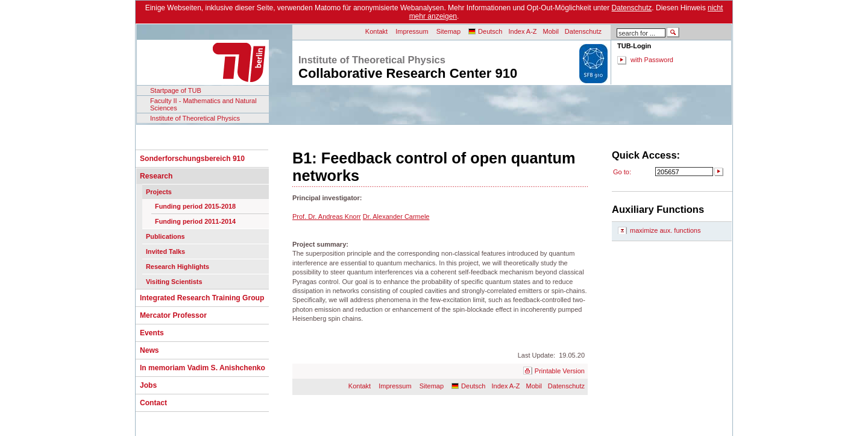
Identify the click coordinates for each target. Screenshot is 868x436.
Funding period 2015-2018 (195, 206)
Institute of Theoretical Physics (195, 118)
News (149, 350)
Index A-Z (522, 31)
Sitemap (448, 31)
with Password (652, 60)
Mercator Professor (173, 315)
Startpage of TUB (176, 90)
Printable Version (560, 371)
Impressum (412, 31)
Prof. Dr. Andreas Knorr (327, 216)
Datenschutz (632, 8)
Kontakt (376, 31)
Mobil (551, 31)
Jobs (148, 385)
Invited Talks (165, 251)
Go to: (622, 172)
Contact (153, 403)
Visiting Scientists (174, 282)
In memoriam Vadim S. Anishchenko (203, 368)
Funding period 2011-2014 (195, 221)
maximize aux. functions (665, 230)
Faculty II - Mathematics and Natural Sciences (203, 104)
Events (152, 333)
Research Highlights (178, 267)
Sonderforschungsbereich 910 (192, 159)
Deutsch (490, 31)
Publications (165, 236)
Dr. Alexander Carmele (396, 216)
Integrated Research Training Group (202, 298)
